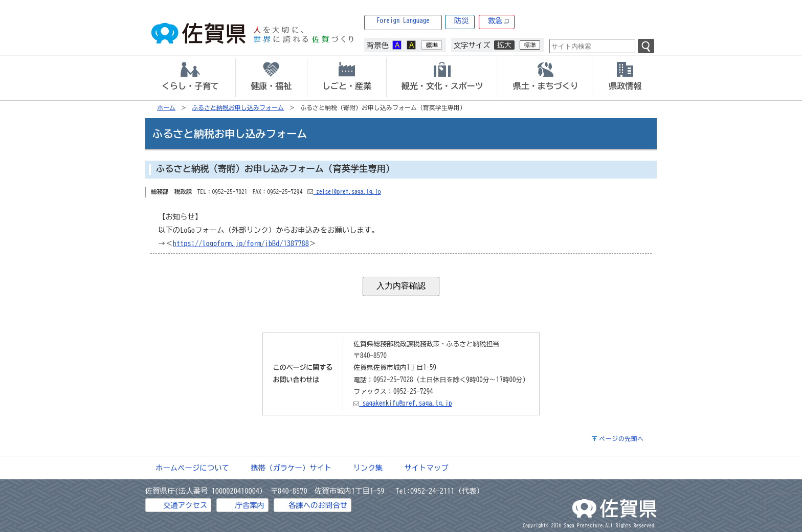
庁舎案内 (250, 505)
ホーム (166, 107)
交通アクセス (185, 505)
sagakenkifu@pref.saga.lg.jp (403, 403)
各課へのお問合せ (318, 505)
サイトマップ (426, 468)
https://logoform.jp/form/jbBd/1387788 (241, 243)
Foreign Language (403, 21)
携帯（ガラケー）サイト (291, 468)
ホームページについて (192, 468)
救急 (499, 21)
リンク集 (368, 468)
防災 (462, 21)
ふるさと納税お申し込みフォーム (238, 107)
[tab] (190, 78)
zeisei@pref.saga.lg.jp (344, 192)
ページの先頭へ (621, 439)
